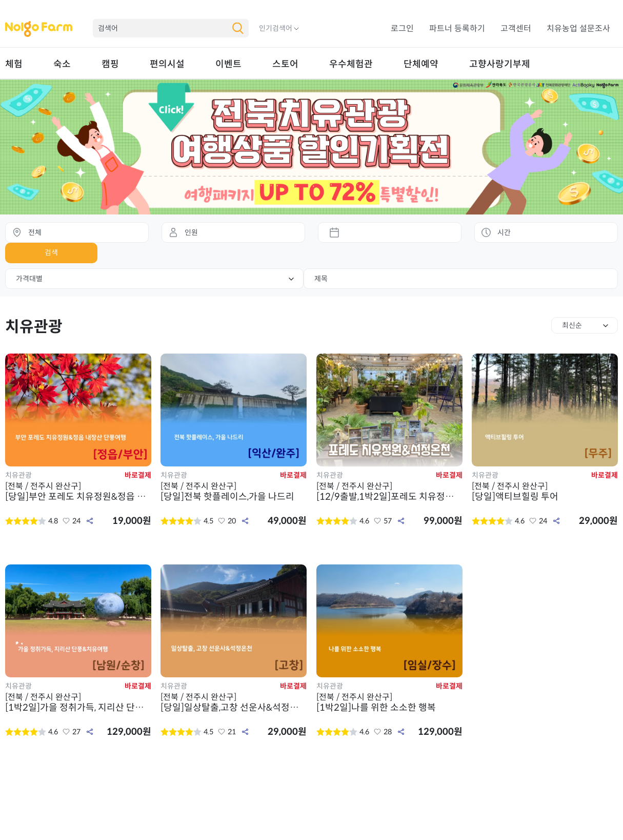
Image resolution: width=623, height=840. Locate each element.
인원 (191, 232)
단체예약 (421, 64)
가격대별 (29, 279)
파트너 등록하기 (457, 28)
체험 (14, 64)
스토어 (285, 64)
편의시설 (167, 64)
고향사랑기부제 (500, 64)
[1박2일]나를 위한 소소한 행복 (389, 702)
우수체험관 (351, 64)
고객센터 (516, 28)
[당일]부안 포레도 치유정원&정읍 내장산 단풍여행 (78, 492)
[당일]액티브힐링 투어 (545, 492)
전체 (35, 232)
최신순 (572, 325)
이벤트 (228, 64)
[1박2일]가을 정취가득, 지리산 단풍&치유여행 (78, 702)
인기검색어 (276, 28)
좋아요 (66, 521)
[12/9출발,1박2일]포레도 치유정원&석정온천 (389, 492)
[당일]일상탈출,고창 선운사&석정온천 (234, 702)
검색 (51, 252)
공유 (90, 521)
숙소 (62, 64)
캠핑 (110, 64)
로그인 (402, 28)
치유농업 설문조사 (578, 28)
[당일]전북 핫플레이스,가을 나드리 (234, 492)
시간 (504, 232)
